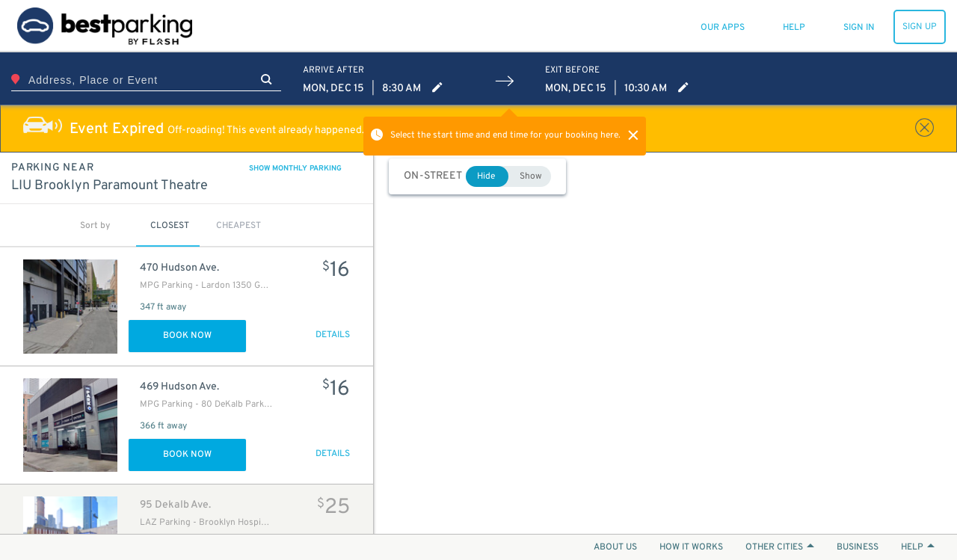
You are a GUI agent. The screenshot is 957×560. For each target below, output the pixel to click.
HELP (918, 547)
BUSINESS (858, 547)
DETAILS (333, 335)
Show (531, 176)
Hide (486, 176)
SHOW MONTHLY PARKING (295, 169)
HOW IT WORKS (691, 547)
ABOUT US (615, 547)
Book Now (187, 336)
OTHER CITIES (780, 547)
